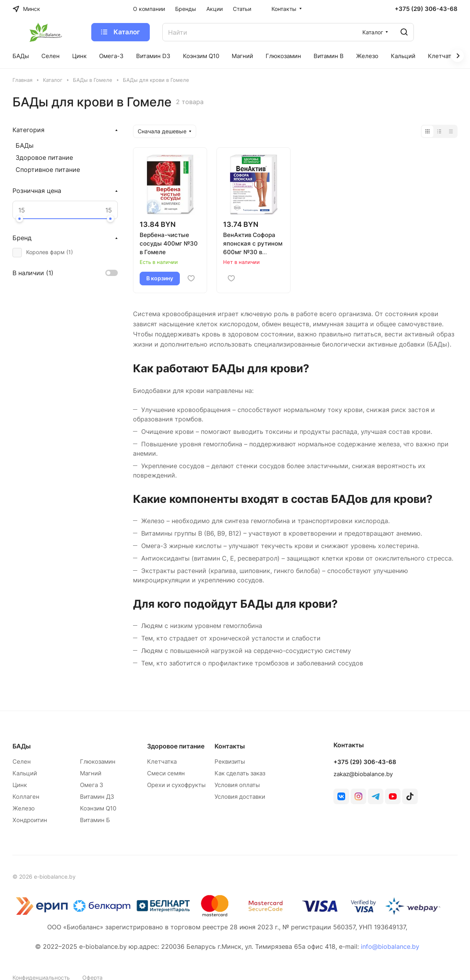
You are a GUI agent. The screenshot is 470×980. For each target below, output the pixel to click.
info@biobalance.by (390, 946)
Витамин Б (95, 820)
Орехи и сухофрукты (176, 785)
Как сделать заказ (240, 773)
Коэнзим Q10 (98, 808)
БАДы (25, 145)
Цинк (20, 785)
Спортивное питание (48, 170)
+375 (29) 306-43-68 (426, 9)
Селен (22, 762)
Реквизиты (230, 762)
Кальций (25, 773)
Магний (91, 773)
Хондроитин (30, 820)
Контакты (230, 746)
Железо (24, 808)
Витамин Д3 (97, 797)
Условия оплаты (237, 785)
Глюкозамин (98, 762)
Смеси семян (166, 773)
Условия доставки (240, 797)
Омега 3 (92, 785)
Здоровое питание (44, 157)
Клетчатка (162, 762)
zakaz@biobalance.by (363, 774)
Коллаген (26, 797)
